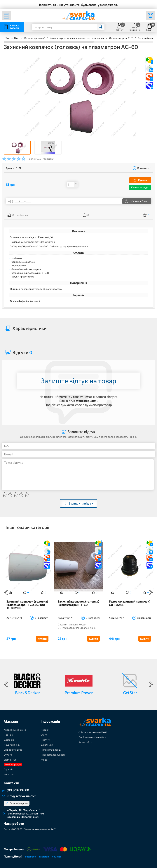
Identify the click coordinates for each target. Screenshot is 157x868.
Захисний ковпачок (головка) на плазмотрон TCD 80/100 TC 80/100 (27, 605)
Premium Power (79, 693)
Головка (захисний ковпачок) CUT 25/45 (130, 604)
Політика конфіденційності (93, 738)
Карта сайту (85, 743)
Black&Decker (27, 693)
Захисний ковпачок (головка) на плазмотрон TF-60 (78, 604)
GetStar (130, 693)
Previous (6, 593)
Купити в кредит (140, 187)
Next (151, 593)
